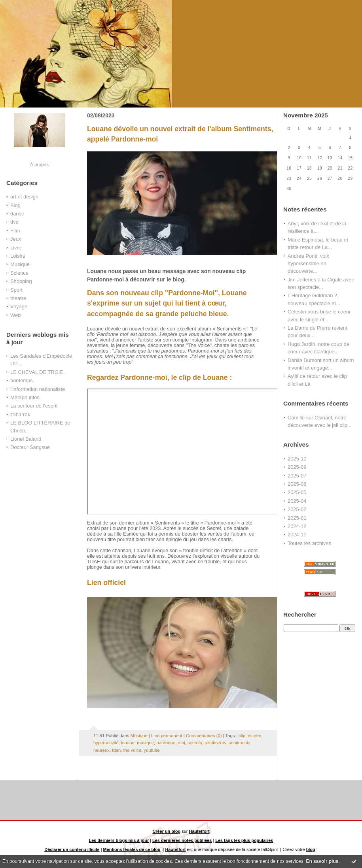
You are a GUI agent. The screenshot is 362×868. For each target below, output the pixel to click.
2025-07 (297, 476)
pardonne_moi (171, 743)
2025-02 (297, 509)
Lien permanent (167, 736)
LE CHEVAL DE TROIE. (38, 372)
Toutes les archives (309, 543)
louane (128, 743)
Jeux (16, 239)
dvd (14, 222)
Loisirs (18, 256)
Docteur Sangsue (30, 447)
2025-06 (297, 484)
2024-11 (297, 535)
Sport (16, 290)
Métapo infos (25, 397)
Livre (16, 248)
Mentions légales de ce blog (132, 849)
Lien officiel (106, 583)
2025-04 (297, 501)
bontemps (22, 380)
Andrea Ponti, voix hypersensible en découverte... (308, 264)
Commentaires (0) (204, 736)
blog (311, 849)
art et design (24, 197)
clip (242, 736)
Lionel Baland (26, 439)
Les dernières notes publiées (182, 840)
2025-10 (297, 459)
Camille (296, 418)
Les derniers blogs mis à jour (119, 840)
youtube (152, 750)
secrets (195, 743)
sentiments (215, 743)
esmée (254, 736)
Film (15, 231)
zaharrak (20, 414)
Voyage (19, 307)
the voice (132, 750)
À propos (39, 164)
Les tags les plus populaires (244, 840)
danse (17, 214)
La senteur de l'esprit (34, 406)
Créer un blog (166, 831)
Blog (15, 205)
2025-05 (297, 492)
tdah (116, 750)
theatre (18, 298)
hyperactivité (106, 743)
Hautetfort (199, 831)
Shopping (21, 281)
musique (145, 743)
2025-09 (297, 467)
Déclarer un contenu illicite (72, 849)
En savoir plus (322, 861)
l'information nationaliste (38, 389)
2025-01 (297, 518)
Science (19, 273)
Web (15, 315)
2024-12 (297, 526)
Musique (20, 264)
